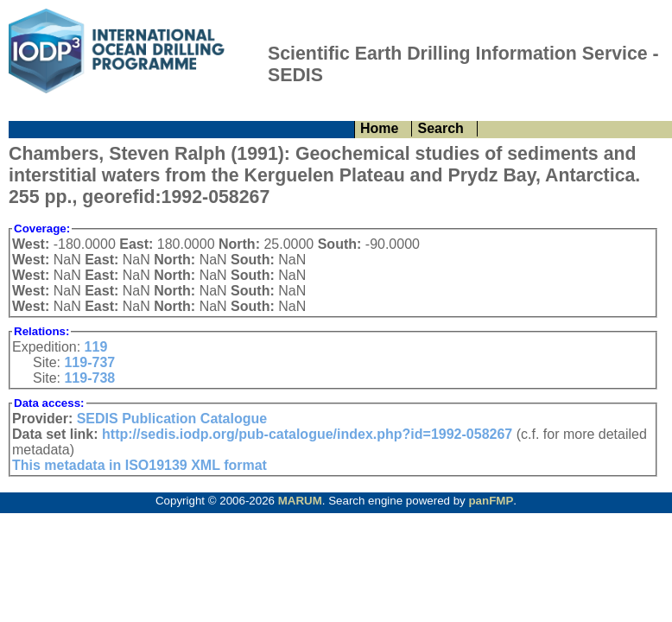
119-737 (89, 362)
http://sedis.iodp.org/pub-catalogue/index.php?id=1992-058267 (307, 434)
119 (96, 347)
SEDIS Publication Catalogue (172, 419)
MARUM (300, 501)
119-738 (89, 378)
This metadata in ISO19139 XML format (139, 465)
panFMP (491, 501)
